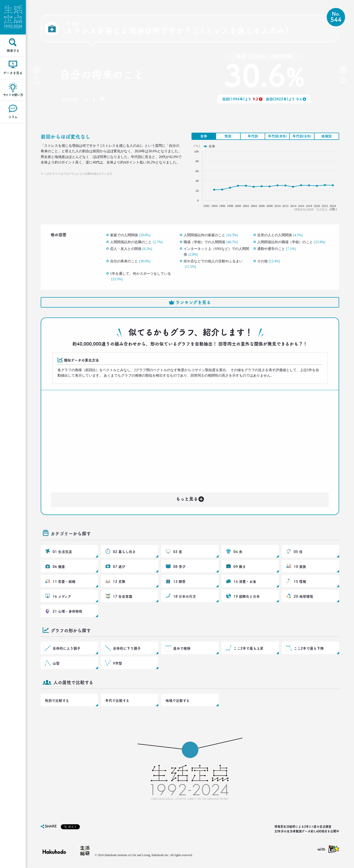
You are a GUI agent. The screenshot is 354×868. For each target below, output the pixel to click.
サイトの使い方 (13, 95)
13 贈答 (179, 582)
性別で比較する (57, 701)
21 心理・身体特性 (67, 611)
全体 (204, 136)
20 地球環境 (303, 596)
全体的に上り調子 (66, 648)
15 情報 (300, 582)
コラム (13, 117)
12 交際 (119, 582)
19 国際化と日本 (247, 596)
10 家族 (300, 567)
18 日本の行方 (185, 596)
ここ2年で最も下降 (309, 648)
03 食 (178, 552)
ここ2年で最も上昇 (248, 648)
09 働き (240, 567)
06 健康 (59, 567)
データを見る (13, 73)
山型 (56, 663)
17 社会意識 (123, 596)
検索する (13, 51)
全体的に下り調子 (127, 648)
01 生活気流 (62, 552)
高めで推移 (182, 648)
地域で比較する (177, 701)
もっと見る (190, 498)
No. (37, 80)
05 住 (298, 552)
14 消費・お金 (245, 582)
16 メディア (62, 596)
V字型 (117, 663)
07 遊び (119, 567)
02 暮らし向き (124, 552)
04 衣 (238, 552)
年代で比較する (117, 701)
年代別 (253, 136)
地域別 (326, 136)
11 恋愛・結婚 (64, 582)
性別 (228, 136)
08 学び (179, 567)
